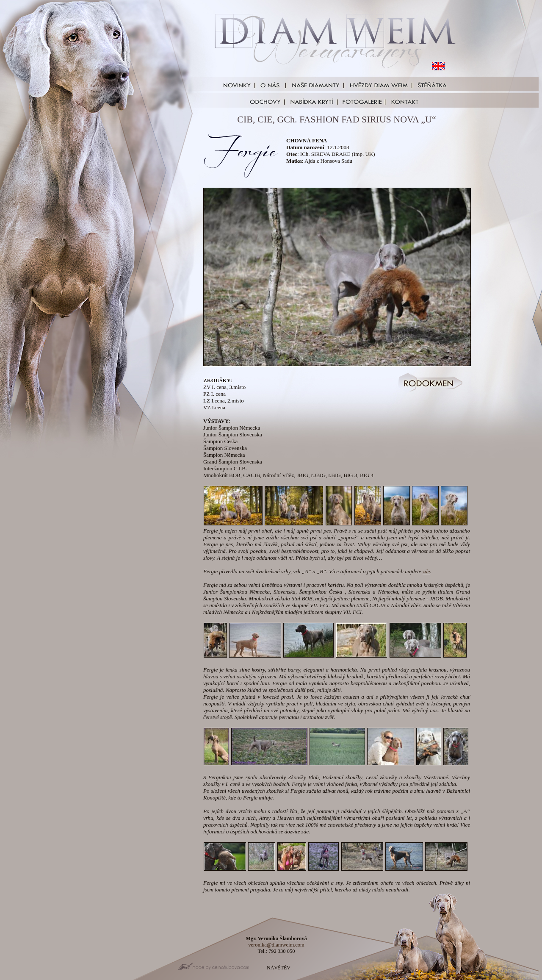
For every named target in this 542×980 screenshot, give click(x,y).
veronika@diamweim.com (276, 945)
